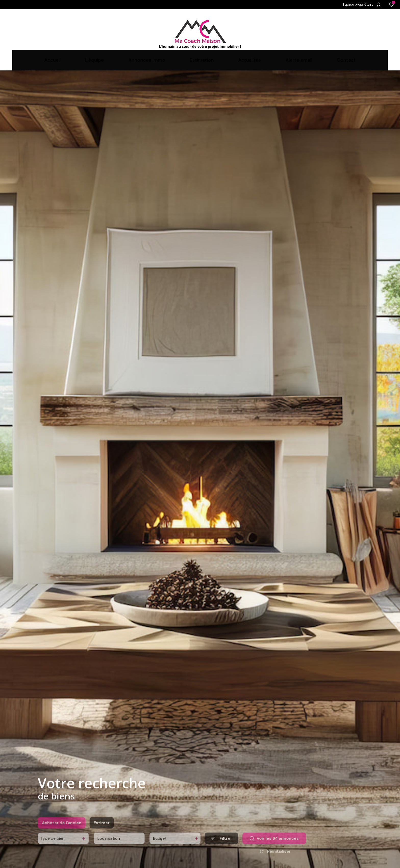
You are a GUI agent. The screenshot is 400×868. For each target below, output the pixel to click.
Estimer (102, 830)
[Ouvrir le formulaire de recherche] (221, 846)
